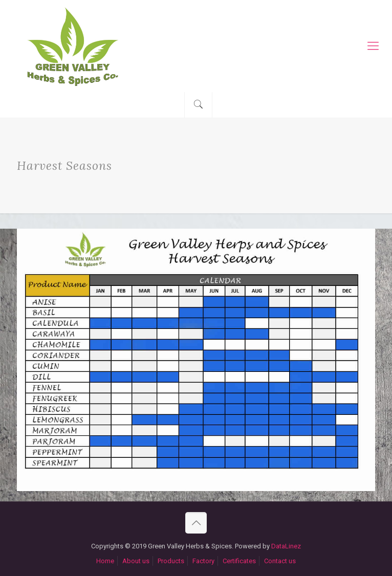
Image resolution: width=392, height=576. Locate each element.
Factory (203, 561)
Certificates (239, 561)
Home (105, 561)
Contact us (280, 561)
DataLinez (286, 546)
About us (136, 561)
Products (171, 561)
